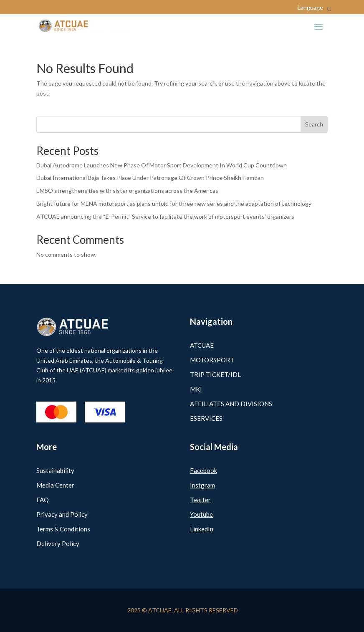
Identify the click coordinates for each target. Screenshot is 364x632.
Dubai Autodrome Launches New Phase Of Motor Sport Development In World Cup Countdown (162, 165)
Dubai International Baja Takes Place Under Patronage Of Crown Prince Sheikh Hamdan (150, 178)
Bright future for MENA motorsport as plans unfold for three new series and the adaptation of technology (174, 204)
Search (314, 124)
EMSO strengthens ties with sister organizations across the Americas (127, 191)
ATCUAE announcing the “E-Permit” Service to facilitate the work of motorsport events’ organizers (165, 216)
